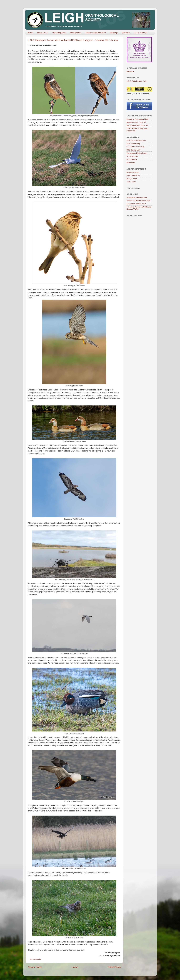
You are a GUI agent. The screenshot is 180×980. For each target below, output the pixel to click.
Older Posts (114, 967)
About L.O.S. (43, 33)
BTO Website (132, 159)
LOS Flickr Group (133, 144)
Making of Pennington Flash (138, 119)
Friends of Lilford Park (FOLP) (138, 201)
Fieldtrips (126, 33)
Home (30, 33)
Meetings (114, 33)
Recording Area (59, 33)
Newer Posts (35, 967)
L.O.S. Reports (140, 33)
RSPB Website (132, 156)
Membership (76, 33)
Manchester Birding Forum (137, 153)
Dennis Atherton (133, 172)
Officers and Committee (95, 33)
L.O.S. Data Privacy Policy (137, 81)
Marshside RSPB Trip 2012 (137, 125)
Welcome (130, 71)
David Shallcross (133, 175)
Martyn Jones (132, 179)
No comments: (36, 959)
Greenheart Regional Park (137, 197)
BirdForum (131, 163)
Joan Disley (131, 182)
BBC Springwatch (134, 150)
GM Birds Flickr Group (135, 147)
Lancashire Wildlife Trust (136, 204)
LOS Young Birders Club (136, 140)
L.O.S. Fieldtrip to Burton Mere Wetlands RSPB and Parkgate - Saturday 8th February (73, 40)
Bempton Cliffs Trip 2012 (136, 122)
